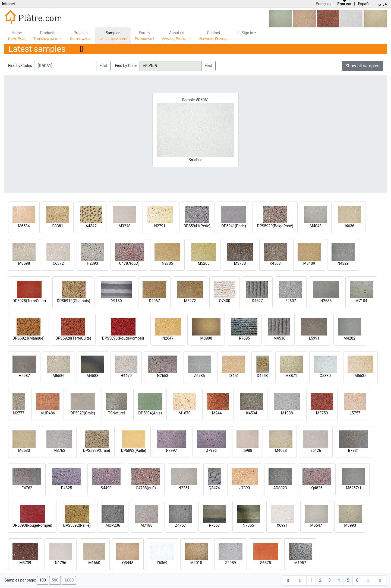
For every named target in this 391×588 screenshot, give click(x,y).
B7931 (354, 450)
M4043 (316, 226)
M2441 (218, 413)
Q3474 (214, 488)
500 (55, 580)
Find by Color (126, 66)
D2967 (154, 301)
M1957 (300, 563)
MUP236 (113, 525)
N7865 (248, 525)
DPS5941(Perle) (197, 226)
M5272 (190, 301)
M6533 (24, 450)
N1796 (60, 563)
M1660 (94, 563)
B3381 (58, 226)
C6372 (58, 263)
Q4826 (317, 488)
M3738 (240, 263)
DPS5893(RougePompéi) (123, 338)
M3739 (25, 563)
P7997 (172, 450)
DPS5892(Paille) (77, 525)
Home (17, 36)
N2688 (326, 301)
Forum (144, 36)
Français (323, 4)
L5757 (355, 413)
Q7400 (225, 301)
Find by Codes (20, 66)
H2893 (92, 263)
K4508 (275, 263)
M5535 (361, 376)
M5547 (316, 525)
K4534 (252, 413)
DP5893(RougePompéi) (32, 525)
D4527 (257, 301)
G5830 (325, 376)
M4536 (279, 338)
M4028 (281, 450)
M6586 (59, 376)
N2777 (19, 413)
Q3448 (128, 563)
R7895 (244, 338)
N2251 (184, 488)
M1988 (287, 413)
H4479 (126, 376)
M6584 (24, 226)
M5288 (204, 263)
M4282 (349, 338)
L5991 (314, 338)
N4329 (343, 263)
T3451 (234, 376)
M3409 (309, 263)
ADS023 (280, 488)
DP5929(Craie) (83, 413)
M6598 (24, 263)
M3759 (322, 413)
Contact (214, 36)
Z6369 (162, 563)
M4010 (196, 563)
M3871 (291, 376)
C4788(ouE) (146, 488)
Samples (113, 36)
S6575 (266, 563)
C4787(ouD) (129, 263)
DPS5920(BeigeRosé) (275, 226)
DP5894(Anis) (150, 413)
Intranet (8, 4)
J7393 (245, 488)
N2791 (160, 226)
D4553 (262, 376)
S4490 (106, 488)
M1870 (185, 413)
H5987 (24, 376)
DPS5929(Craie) (97, 450)
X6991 (282, 525)
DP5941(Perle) (234, 226)
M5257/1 (354, 488)
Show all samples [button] (363, 66)
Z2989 (231, 563)
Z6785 (200, 376)
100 (43, 580)
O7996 (211, 450)
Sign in (245, 33)
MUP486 (48, 413)
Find (103, 66)
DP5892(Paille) (134, 450)
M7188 (147, 525)
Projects (81, 36)
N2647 (168, 338)
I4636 (350, 226)
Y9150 (116, 301)
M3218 (125, 226)
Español (365, 4)
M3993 (350, 525)
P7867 (214, 525)
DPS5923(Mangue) (29, 338)
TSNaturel (116, 413)
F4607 (291, 301)
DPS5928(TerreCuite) (73, 338)
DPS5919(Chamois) (73, 301)
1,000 (69, 580)
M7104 (361, 301)
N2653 (163, 376)
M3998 (206, 338)
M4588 (93, 376)
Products (46, 36)
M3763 (59, 450)
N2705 (167, 263)
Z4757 (181, 525)
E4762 (27, 488)
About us (175, 36)
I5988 (247, 450)
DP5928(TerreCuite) (29, 301)
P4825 (67, 488)
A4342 (91, 226)
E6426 (316, 450)
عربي (383, 4)
